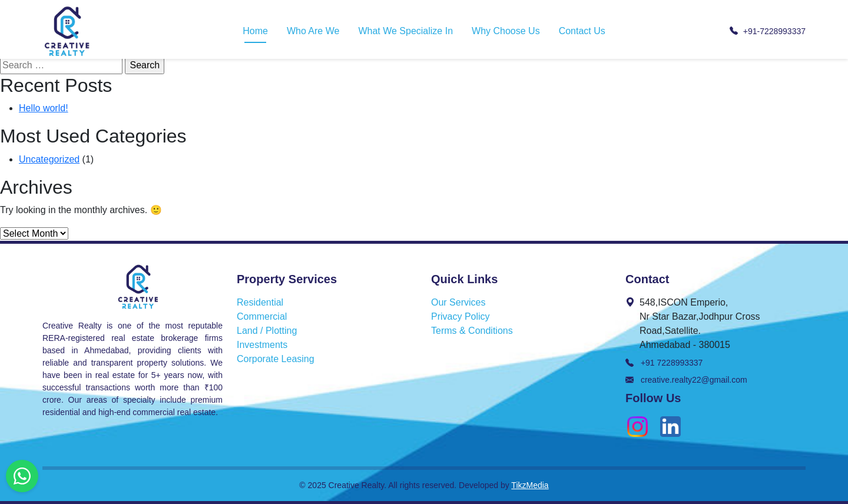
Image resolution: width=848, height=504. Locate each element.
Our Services (458, 302)
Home (255, 31)
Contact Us (582, 31)
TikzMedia (530, 485)
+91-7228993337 (768, 31)
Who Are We (313, 31)
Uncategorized (49, 159)
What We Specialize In (405, 31)
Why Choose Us (506, 31)
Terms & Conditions (472, 331)
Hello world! (44, 108)
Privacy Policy (461, 316)
